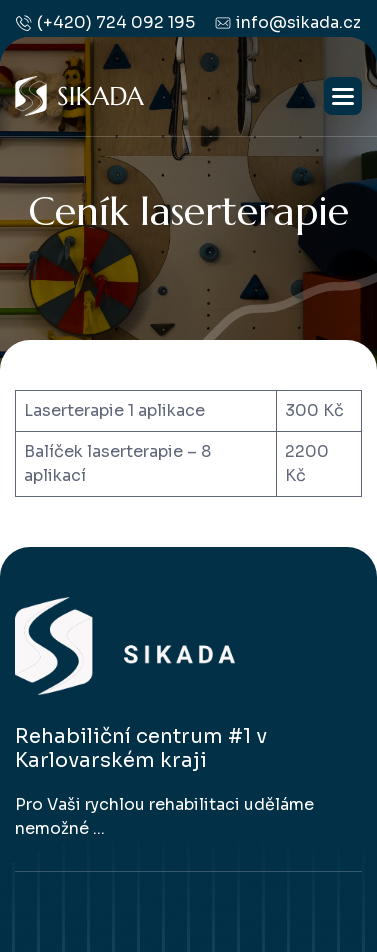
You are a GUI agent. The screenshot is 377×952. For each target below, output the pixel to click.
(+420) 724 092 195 (105, 23)
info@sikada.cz (288, 23)
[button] (343, 96)
